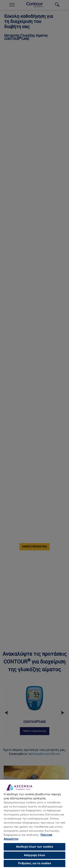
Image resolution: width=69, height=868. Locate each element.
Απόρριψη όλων (34, 855)
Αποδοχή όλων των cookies (34, 847)
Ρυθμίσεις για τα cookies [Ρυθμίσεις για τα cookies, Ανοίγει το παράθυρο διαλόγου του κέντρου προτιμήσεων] (34, 863)
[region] (34, 824)
